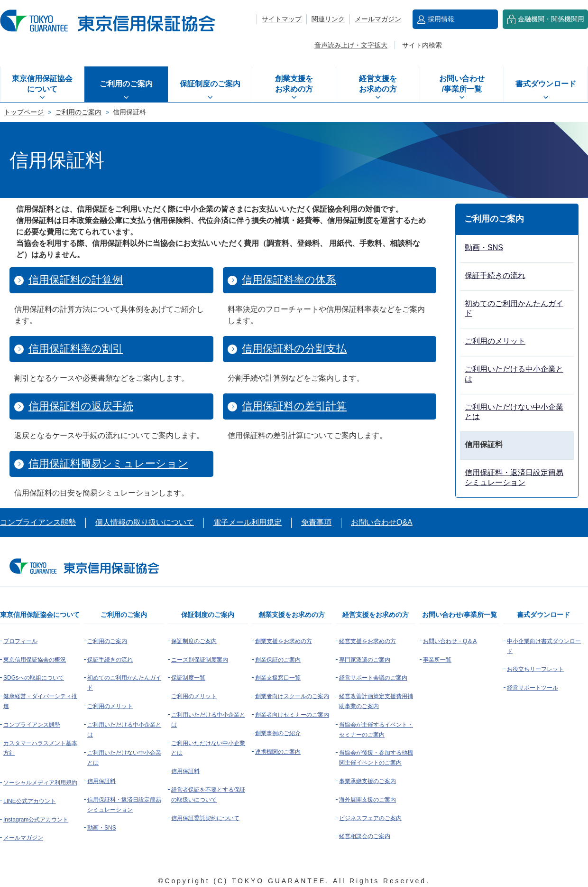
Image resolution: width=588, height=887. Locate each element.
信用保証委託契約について (205, 818)
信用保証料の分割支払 (294, 349)
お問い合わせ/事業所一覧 (462, 84)
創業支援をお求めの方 (294, 84)
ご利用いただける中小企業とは (514, 374)
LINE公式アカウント (30, 801)
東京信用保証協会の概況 (35, 660)
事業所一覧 (437, 660)
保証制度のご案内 (210, 84)
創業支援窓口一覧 (278, 678)
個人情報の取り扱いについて (145, 522)
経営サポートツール (533, 688)
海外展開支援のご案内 (367, 800)
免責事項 (316, 522)
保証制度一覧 (188, 678)
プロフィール (20, 641)
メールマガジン (378, 19)
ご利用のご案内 (126, 84)
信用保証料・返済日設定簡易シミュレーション (514, 477)
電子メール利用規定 (248, 522)
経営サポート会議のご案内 (373, 678)
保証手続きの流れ (495, 275)
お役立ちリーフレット (535, 669)
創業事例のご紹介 (278, 733)
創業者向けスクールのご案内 (292, 696)
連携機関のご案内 (278, 752)
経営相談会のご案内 (365, 836)
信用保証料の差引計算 (294, 406)
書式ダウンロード (546, 84)
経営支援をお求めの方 (378, 84)
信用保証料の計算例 (76, 280)
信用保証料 (101, 781)
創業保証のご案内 (278, 660)
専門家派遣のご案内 (365, 660)
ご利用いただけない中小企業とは (514, 412)
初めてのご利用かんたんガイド (514, 308)
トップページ (24, 112)
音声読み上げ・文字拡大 (351, 45)
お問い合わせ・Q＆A (450, 641)
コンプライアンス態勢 (38, 522)
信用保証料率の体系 (289, 280)
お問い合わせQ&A (382, 522)
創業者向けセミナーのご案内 (292, 715)
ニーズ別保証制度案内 (200, 660)
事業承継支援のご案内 (367, 781)
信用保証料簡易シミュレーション (108, 463)
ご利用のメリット (495, 341)
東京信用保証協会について (42, 84)
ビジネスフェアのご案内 (370, 818)
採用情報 (441, 19)
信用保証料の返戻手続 (81, 406)
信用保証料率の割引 (76, 349)
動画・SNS (484, 247)
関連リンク (328, 19)
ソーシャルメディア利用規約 (40, 783)
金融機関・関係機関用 (551, 19)
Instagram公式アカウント (36, 820)
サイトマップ (282, 19)
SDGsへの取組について (34, 678)
